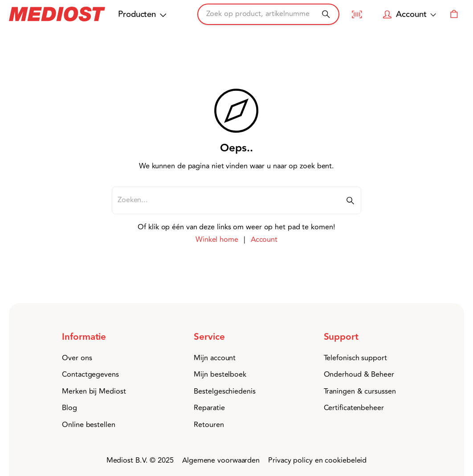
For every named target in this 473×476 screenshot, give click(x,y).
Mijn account (215, 358)
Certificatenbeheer (354, 408)
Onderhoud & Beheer (359, 374)
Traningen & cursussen (360, 391)
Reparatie (209, 408)
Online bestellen (88, 425)
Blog (69, 408)
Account (264, 240)
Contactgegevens (90, 374)
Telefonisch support (355, 358)
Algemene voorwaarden (221, 460)
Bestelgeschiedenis (224, 391)
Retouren (209, 425)
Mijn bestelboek (220, 374)
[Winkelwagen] (454, 14)
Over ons (77, 358)
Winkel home (217, 240)
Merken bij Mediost (94, 391)
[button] (101, 337)
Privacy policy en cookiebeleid (317, 460)
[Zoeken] (326, 14)
